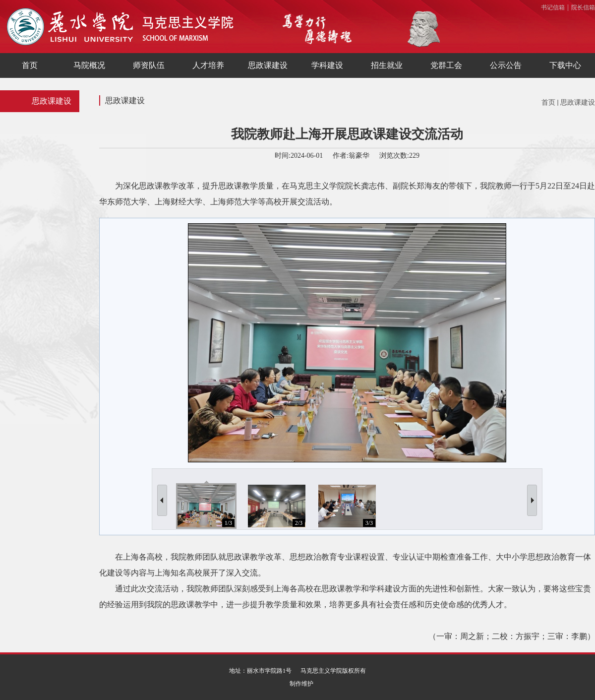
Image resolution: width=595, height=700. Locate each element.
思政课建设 (578, 102)
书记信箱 (553, 7)
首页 (548, 102)
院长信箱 (583, 7)
